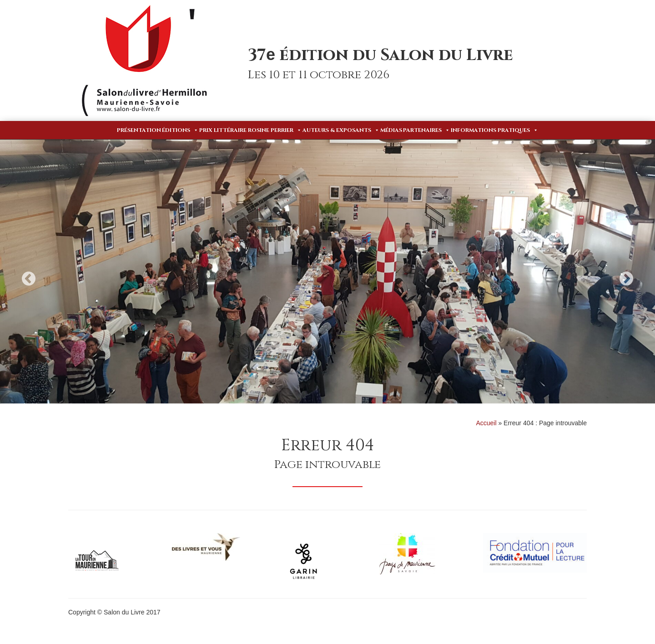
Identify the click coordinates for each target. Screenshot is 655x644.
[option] (327, 272)
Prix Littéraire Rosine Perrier (250, 130)
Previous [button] (29, 279)
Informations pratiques (494, 130)
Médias (391, 130)
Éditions (180, 130)
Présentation (139, 130)
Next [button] (626, 279)
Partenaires (426, 130)
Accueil (486, 423)
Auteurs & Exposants (341, 130)
